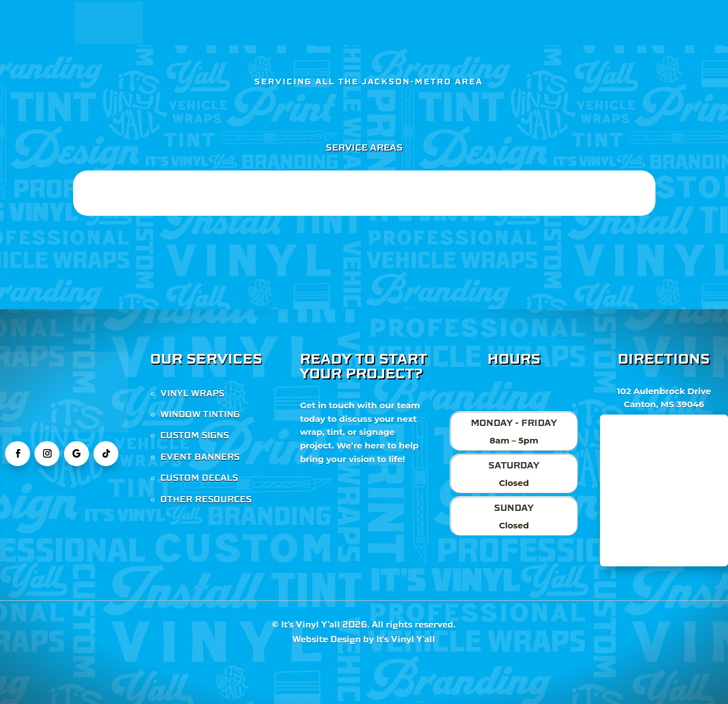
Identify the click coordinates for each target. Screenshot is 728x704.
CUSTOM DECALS (199, 478)
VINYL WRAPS (192, 394)
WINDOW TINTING (200, 415)
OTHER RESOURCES (206, 500)
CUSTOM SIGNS (195, 436)
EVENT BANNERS (200, 457)
